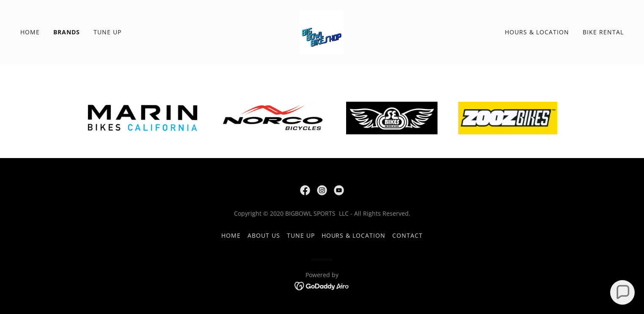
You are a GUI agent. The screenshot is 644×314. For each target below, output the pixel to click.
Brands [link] (67, 32)
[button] (623, 293)
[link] (322, 31)
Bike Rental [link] (603, 32)
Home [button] (231, 235)
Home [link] (30, 32)
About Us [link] (264, 235)
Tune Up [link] (107, 32)
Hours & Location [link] (537, 32)
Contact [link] (407, 235)
